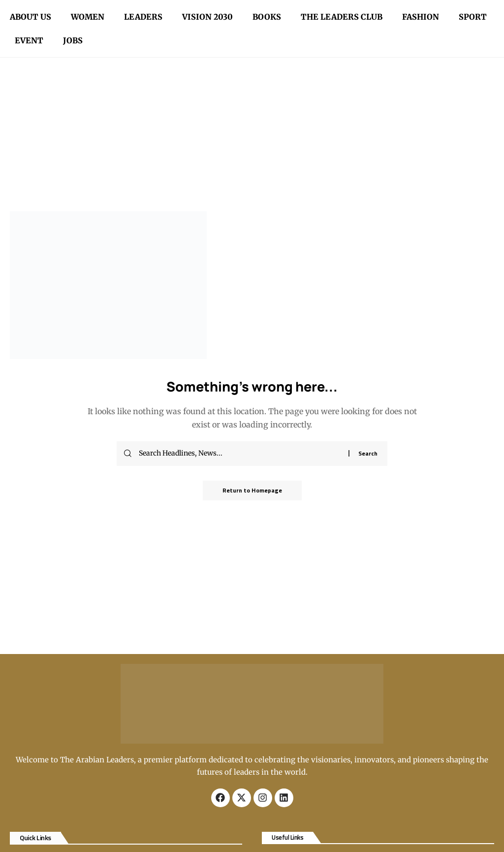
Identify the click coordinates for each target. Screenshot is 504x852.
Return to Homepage (252, 490)
